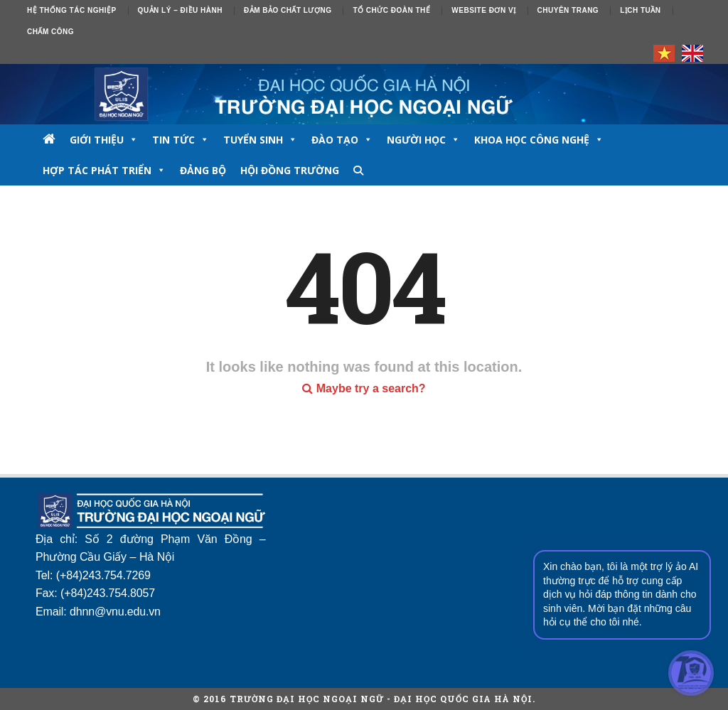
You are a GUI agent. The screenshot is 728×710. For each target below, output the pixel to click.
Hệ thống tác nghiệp (72, 10)
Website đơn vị (483, 10)
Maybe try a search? (364, 388)
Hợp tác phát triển (104, 170)
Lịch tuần (640, 10)
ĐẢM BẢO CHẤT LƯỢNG (288, 10)
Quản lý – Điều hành (180, 10)
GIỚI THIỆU (104, 140)
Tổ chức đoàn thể (391, 10)
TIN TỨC (181, 140)
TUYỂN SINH (260, 140)
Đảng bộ (203, 170)
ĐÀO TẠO (342, 140)
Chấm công (50, 32)
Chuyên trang (568, 10)
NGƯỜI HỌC (423, 140)
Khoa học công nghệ (539, 140)
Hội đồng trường (290, 170)
